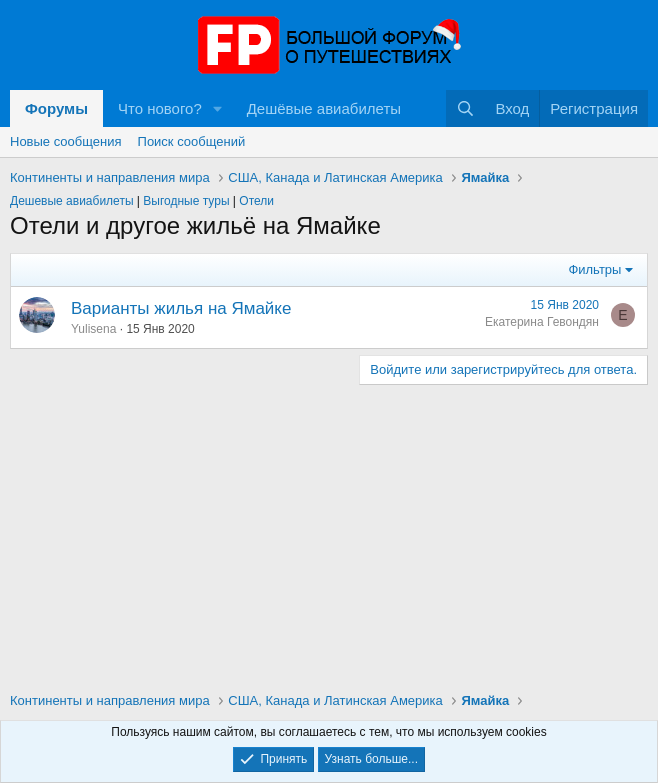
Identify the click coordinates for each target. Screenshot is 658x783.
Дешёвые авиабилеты (324, 108)
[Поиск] (465, 108)
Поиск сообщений (192, 141)
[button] (218, 108)
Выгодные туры (186, 201)
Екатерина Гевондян (542, 322)
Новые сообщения (66, 141)
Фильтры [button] (594, 269)
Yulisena (93, 329)
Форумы (56, 108)
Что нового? (160, 108)
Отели (256, 201)
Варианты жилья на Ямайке (181, 308)
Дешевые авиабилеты (72, 201)
